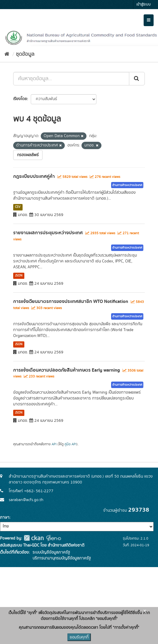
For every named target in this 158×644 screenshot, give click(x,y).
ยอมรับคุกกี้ (79, 637)
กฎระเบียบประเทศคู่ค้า (34, 176)
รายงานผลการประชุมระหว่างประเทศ (48, 233)
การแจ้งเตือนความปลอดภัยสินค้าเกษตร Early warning (67, 370)
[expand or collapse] (149, 20)
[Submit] (137, 79)
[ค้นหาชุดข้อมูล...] (71, 79)
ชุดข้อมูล (25, 54)
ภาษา (5, 517)
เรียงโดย (20, 99)
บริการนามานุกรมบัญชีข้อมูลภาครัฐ (61, 558)
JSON (19, 276)
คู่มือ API (70, 444)
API (54, 444)
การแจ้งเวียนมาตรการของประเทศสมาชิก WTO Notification (71, 301)
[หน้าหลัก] (7, 54)
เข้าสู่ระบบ (143, 5)
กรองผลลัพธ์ (28, 155)
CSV (18, 207)
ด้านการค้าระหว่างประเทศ (127, 185)
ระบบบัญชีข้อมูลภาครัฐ (51, 552)
